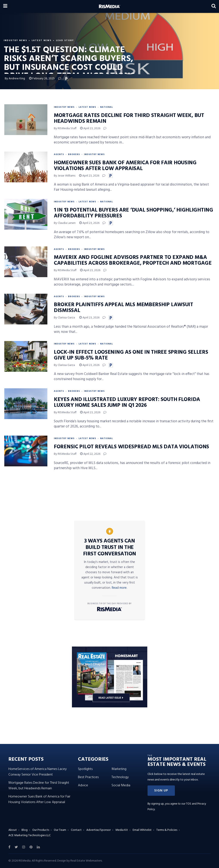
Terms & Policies (167, 830)
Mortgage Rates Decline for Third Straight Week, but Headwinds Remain (129, 119)
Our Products (41, 830)
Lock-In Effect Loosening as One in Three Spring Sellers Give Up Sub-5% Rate (131, 355)
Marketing (119, 769)
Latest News (42, 40)
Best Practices (88, 777)
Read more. (120, 588)
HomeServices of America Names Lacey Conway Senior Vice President (38, 772)
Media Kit (122, 830)
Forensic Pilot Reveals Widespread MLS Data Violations (131, 447)
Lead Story (65, 40)
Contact (76, 830)
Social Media (121, 785)
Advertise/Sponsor (99, 830)
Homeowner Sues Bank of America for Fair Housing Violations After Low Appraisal (125, 166)
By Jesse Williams (65, 176)
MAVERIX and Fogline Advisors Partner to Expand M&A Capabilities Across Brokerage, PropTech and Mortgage (133, 260)
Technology (120, 777)
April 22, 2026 (90, 454)
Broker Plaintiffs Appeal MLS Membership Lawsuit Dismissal (123, 308)
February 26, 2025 (42, 79)
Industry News (15, 40)
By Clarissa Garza (65, 318)
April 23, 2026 (90, 128)
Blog (25, 830)
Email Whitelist (142, 830)
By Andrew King (15, 79)
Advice (83, 785)
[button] (161, 791)
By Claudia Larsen (65, 223)
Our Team (60, 830)
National (106, 107)
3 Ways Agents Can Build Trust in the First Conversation (110, 548)
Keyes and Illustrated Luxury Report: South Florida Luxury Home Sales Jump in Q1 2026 (127, 403)
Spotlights (85, 769)
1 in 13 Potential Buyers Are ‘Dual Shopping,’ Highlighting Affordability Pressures (134, 213)
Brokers (74, 154)
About (13, 830)
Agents (59, 154)
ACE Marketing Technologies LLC (30, 835)
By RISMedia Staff (65, 128)
